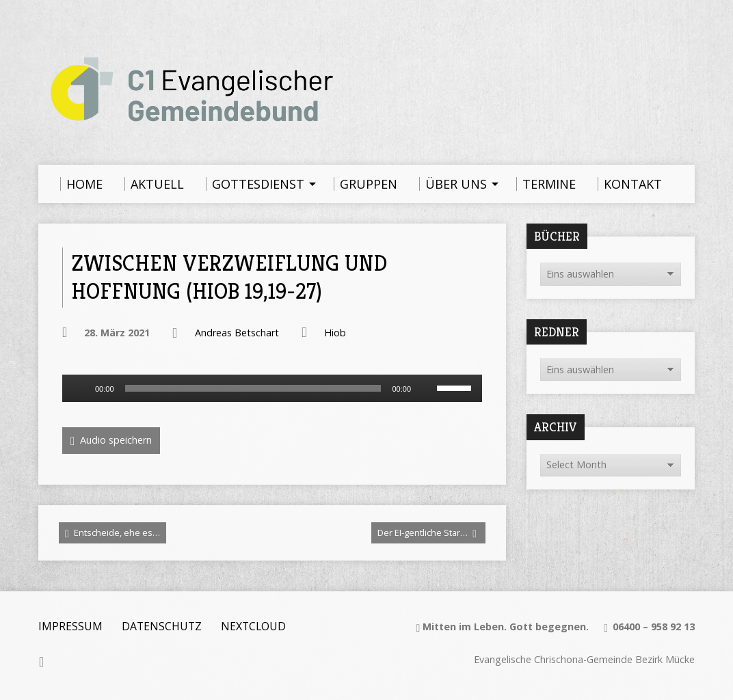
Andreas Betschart (237, 333)
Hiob (335, 333)
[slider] (253, 388)
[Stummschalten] (426, 388)
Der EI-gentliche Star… (427, 533)
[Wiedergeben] (80, 388)
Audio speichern (111, 441)
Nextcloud (253, 626)
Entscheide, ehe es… (112, 533)
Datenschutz (162, 626)
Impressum (70, 626)
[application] (272, 388)
